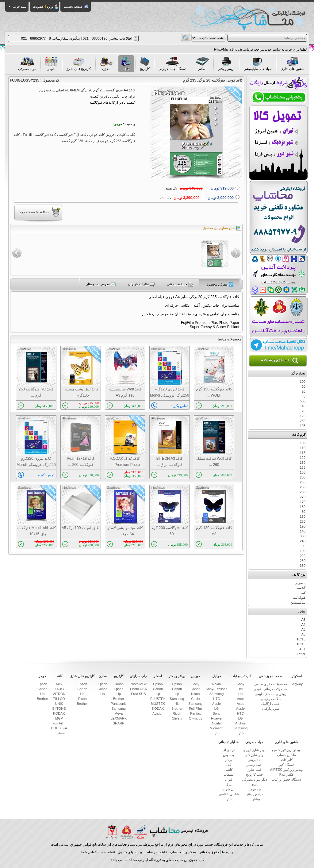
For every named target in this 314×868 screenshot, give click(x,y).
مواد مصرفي (254, 742)
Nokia (216, 684)
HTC (241, 713)
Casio (195, 699)
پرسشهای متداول (130, 852)
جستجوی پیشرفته (278, 361)
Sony (241, 684)
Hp (240, 694)
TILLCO (59, 699)
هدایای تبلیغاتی (228, 742)
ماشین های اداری (293, 64)
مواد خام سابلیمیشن (258, 64)
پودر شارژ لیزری (254, 750)
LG (241, 718)
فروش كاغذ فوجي (102, 135)
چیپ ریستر (254, 765)
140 (303, 531)
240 (303, 541)
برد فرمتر (254, 789)
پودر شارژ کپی (255, 755)
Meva (119, 713)
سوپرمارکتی (271, 709)
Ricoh (177, 713)
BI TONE (59, 709)
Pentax (195, 713)
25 (304, 411)
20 (304, 391)
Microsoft (217, 728)
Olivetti (177, 718)
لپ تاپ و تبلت (241, 676)
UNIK (59, 704)
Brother (177, 709)
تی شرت (228, 789)
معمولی (300, 583)
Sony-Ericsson (217, 689)
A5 (303, 629)
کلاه (228, 765)
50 (304, 386)
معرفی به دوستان (101, 284)
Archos (240, 723)
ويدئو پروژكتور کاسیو (286, 750)
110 (303, 448)
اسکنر (202, 64)
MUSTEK (158, 704)
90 (304, 546)
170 (303, 502)
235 (303, 482)
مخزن (106, 64)
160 (303, 517)
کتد (303, 593)
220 (303, 556)
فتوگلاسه (299, 597)
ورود (50, 6)
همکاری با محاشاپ (183, 852)
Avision (158, 713)
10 (304, 406)
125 (303, 416)
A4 (303, 624)
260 (303, 492)
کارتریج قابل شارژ (79, 64)
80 (304, 512)
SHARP (119, 723)
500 (303, 401)
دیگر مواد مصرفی (255, 779)
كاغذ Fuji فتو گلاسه (73, 135)
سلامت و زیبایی (270, 699)
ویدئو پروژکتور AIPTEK (286, 770)
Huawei (217, 718)
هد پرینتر (254, 760)
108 (303, 426)
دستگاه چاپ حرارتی (172, 64)
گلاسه (301, 588)
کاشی (228, 770)
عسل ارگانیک (270, 704)
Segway (297, 684)
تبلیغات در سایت (156, 852)
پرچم (229, 760)
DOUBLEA (59, 728)
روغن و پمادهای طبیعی (270, 694)
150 (303, 472)
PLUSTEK (158, 699)
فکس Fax (286, 774)
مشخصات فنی (180, 284)
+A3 (302, 649)
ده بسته (197, 198)
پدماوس (228, 755)
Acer (241, 699)
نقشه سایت (107, 852)
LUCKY (59, 689)
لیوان (229, 779)
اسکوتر (297, 676)
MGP (59, 718)
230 (303, 487)
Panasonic (119, 704)
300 (303, 536)
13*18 (301, 639)
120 (303, 458)
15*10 (301, 644)
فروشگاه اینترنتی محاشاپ (179, 832)
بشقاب (228, 774)
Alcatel (217, 723)
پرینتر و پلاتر (226, 64)
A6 (303, 634)
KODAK (158, 709)
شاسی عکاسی (229, 794)
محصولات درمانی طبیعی (271, 689)
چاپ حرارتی (138, 676)
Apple (240, 709)
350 (303, 566)
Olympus (195, 718)
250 (303, 421)
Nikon (195, 694)
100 (303, 382)
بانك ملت (134, 832)
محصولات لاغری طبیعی (271, 684)
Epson (177, 684)
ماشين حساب (286, 755)
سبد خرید (17, 6)
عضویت (38, 6)
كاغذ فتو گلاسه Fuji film (39, 135)
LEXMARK (119, 718)
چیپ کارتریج (255, 774)
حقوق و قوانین (209, 852)
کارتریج (145, 64)
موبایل (217, 676)
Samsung (240, 728)
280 (303, 521)
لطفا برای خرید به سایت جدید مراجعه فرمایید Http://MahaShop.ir (260, 49)
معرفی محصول (220, 285)
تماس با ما (88, 852)
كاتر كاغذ (286, 760)
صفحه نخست (73, 6)
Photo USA (138, 689)
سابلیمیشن (298, 602)
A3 (303, 620)
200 (303, 477)
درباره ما (228, 852)
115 (303, 453)
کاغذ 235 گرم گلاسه (76, 141)
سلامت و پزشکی (271, 676)
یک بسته (199, 188)
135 (303, 467)
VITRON (59, 694)
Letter (301, 654)
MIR (59, 684)
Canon (195, 689)
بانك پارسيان (112, 832)
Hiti (177, 704)
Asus (240, 704)
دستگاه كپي (286, 765)
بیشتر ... (241, 733)
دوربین (195, 676)
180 (303, 507)
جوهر (51, 64)
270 (303, 497)
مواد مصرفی (27, 64)
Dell (241, 689)
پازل (229, 784)
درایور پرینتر (255, 794)
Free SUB (138, 694)
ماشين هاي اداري (286, 742)
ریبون (254, 784)
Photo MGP (138, 684)
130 (303, 463)
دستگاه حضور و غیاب (286, 779)
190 (303, 526)
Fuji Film (196, 709)
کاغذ (126, 64)
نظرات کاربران (141, 284)
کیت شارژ (255, 770)
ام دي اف (228, 750)
